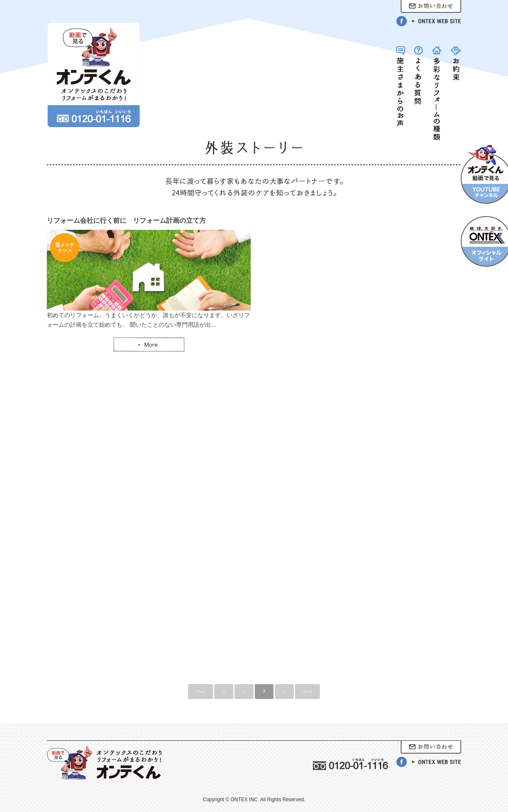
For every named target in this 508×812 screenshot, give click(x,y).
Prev (201, 691)
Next (308, 691)
